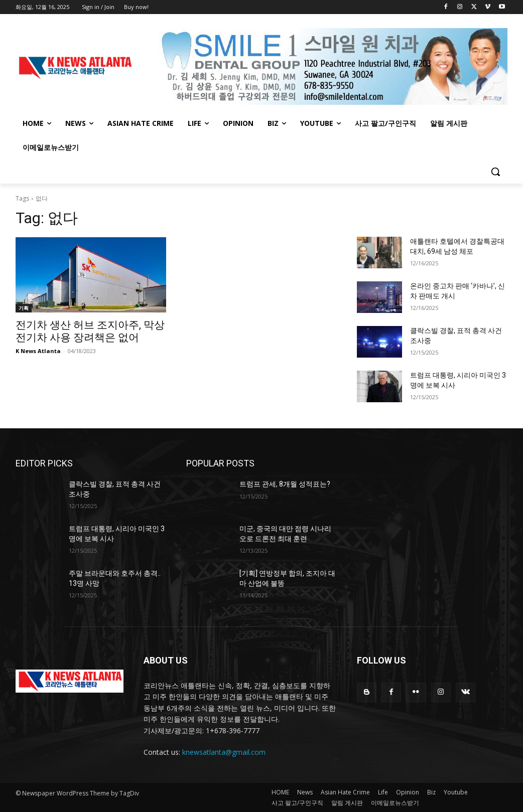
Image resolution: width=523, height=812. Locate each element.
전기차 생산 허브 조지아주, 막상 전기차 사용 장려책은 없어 (90, 331)
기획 (24, 308)
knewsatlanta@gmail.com (224, 752)
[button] (495, 172)
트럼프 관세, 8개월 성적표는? (285, 484)
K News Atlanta (38, 351)
